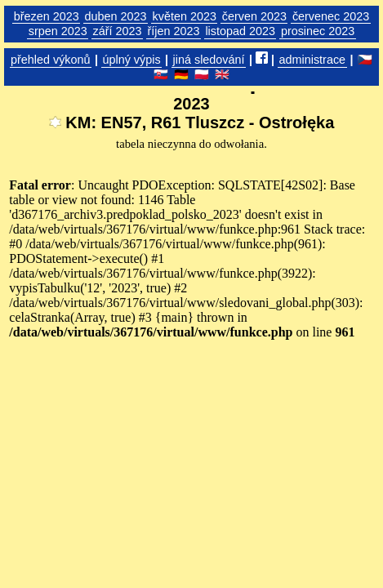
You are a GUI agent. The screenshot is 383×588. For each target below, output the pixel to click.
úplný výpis (131, 60)
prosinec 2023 (318, 31)
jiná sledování (209, 60)
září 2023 (118, 31)
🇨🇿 (365, 60)
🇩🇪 (181, 74)
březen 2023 (47, 16)
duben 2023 (116, 16)
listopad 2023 (240, 31)
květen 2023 (184, 16)
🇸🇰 (161, 74)
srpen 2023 (58, 31)
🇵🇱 (202, 74)
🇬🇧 (222, 74)
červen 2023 (254, 16)
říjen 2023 (173, 31)
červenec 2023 (331, 16)
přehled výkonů (51, 60)
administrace (313, 60)
